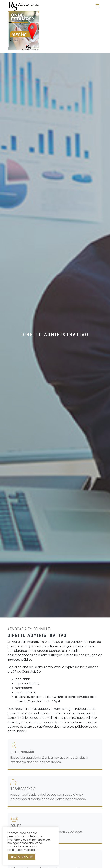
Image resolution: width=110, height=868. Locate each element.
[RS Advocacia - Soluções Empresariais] (24, 26)
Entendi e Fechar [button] (22, 857)
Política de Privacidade (23, 850)
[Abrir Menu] (97, 6)
